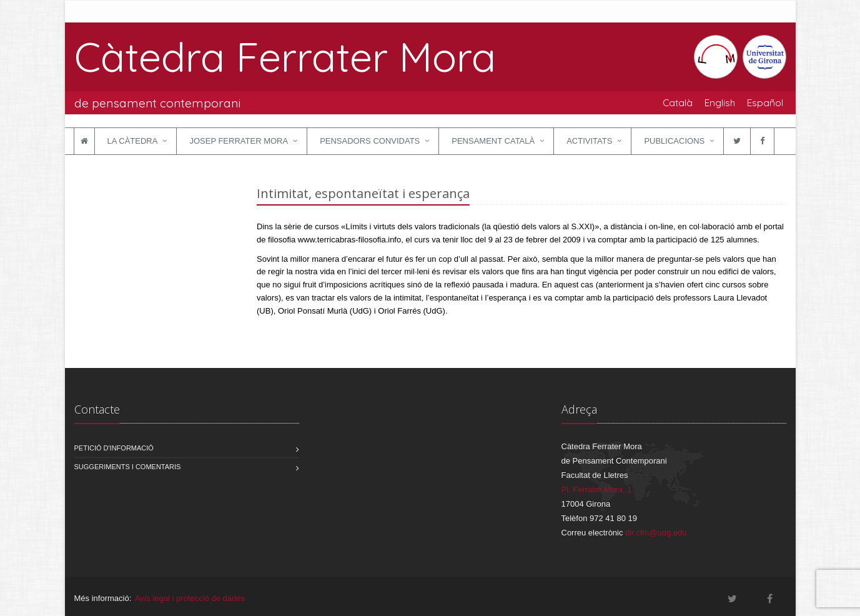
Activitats (589, 141)
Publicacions (674, 141)
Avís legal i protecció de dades (190, 598)
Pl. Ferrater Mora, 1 (597, 489)
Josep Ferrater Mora (239, 141)
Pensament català (493, 141)
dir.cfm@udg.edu (656, 533)
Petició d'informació (114, 448)
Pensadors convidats (370, 141)
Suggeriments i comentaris (128, 467)
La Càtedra (133, 141)
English (720, 102)
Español (765, 102)
